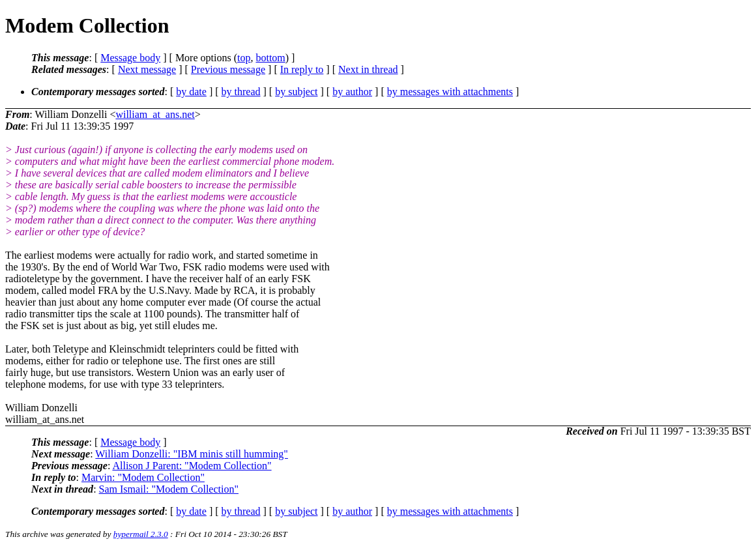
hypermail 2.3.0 (141, 534)
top (244, 58)
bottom (270, 58)
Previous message (228, 69)
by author (352, 92)
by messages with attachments (450, 92)
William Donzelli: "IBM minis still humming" (192, 454)
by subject (296, 92)
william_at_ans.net (155, 114)
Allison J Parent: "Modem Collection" (192, 466)
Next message (147, 69)
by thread (241, 92)
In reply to (302, 69)
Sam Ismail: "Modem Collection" (169, 489)
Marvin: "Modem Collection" (143, 477)
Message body (130, 58)
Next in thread (368, 69)
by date (191, 92)
